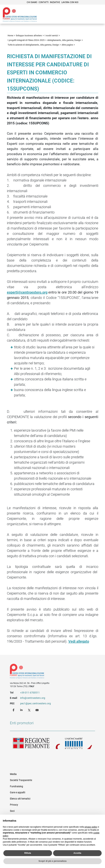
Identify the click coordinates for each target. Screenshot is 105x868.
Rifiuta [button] (28, 853)
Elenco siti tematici (20, 799)
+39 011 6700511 (30, 693)
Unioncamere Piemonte (74, 743)
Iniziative (55, 2)
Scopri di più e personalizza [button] (52, 861)
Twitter (30, 710)
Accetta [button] (77, 853)
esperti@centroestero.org (27, 292)
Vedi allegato (79, 641)
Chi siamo (32, 2)
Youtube (37, 710)
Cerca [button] (90, 15)
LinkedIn (22, 710)
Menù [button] (98, 15)
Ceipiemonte (20, 14)
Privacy (14, 805)
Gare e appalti (18, 792)
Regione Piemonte (31, 743)
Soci (12, 811)
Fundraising (16, 786)
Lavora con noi (70, 2)
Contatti (44, 2)
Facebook (14, 710)
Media (13, 774)
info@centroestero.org (33, 698)
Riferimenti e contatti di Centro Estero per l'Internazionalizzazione (48, 672)
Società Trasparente (21, 780)
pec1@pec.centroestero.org (36, 703)
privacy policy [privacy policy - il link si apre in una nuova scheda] (91, 827)
